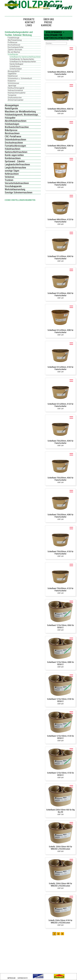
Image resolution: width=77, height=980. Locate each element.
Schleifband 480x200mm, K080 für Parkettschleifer (60, 147)
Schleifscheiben (16, 69)
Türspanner (12, 95)
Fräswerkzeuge (13, 38)
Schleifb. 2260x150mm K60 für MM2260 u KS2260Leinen (60, 848)
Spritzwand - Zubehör (15, 161)
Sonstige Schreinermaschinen (19, 192)
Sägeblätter (12, 74)
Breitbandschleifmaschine (17, 127)
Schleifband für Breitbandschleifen (23, 62)
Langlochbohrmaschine (15, 168)
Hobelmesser (13, 76)
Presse (48, 22)
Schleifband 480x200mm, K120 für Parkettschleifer (60, 221)
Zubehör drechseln (15, 50)
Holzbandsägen (12, 124)
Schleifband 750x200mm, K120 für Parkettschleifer (60, 590)
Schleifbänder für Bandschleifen (22, 59)
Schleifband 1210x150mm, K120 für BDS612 (60, 737)
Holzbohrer (12, 81)
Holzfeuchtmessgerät (16, 88)
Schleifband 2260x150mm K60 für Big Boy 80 (60, 811)
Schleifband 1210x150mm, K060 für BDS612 (60, 626)
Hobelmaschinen (13, 149)
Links (29, 25)
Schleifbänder (13, 54)
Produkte (29, 19)
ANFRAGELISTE (61, 41)
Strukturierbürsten (15, 98)
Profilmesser (13, 42)
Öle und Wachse (14, 52)
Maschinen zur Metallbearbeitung (20, 112)
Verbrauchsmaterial (15, 90)
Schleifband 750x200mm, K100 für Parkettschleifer (60, 553)
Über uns (49, 19)
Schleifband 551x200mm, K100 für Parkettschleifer (60, 368)
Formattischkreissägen (15, 146)
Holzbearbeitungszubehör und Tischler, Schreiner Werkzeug (19, 34)
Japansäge (12, 86)
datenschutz (23, 978)
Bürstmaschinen (12, 133)
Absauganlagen (12, 105)
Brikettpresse (11, 130)
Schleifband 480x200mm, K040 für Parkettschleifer (60, 73)
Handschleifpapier (16, 64)
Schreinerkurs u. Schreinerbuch (20, 78)
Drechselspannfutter (16, 47)
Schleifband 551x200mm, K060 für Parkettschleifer (60, 294)
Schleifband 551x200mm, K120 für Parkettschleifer (60, 405)
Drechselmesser (14, 45)
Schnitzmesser (13, 83)
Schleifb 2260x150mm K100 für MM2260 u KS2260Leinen (60, 922)
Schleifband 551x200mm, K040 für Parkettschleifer (60, 258)
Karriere (46, 25)
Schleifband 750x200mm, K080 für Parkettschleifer (60, 516)
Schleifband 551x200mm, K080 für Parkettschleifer (60, 331)
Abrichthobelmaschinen (16, 121)
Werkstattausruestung (15, 189)
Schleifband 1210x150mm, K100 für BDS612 (60, 700)
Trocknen (9, 180)
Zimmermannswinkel (15, 100)
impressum (11, 978)
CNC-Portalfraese (13, 136)
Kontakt (30, 22)
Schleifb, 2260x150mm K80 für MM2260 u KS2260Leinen (60, 885)
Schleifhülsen (15, 66)
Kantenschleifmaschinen (16, 152)
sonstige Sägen (12, 171)
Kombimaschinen (13, 158)
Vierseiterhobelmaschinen (17, 183)
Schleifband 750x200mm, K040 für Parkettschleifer (60, 442)
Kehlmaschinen (12, 174)
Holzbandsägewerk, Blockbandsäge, (22, 115)
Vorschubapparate (13, 186)
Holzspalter (10, 118)
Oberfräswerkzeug (15, 40)
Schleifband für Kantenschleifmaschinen (25, 57)
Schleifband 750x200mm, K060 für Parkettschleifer (60, 479)
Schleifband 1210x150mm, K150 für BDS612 (60, 774)
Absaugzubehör (14, 71)
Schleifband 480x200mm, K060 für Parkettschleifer (60, 110)
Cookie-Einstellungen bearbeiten (20, 200)
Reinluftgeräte (11, 108)
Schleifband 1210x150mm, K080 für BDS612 (60, 663)
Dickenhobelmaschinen (15, 140)
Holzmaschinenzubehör (17, 93)
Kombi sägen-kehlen (14, 155)
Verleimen (9, 177)
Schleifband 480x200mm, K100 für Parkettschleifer (60, 184)
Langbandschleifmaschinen (17, 164)
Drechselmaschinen (14, 143)
